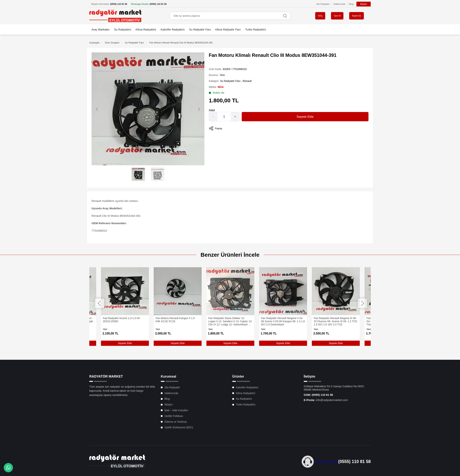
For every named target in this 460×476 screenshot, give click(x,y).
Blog (351, 4)
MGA (221, 87)
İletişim (364, 4)
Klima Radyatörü (146, 29)
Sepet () (357, 16)
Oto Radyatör (323, 4)
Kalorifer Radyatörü (173, 29)
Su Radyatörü (123, 29)
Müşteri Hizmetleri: (109, 4)
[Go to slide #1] (138, 174)
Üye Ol (337, 16)
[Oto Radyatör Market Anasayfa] (115, 16)
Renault (247, 81)
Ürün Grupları (112, 43)
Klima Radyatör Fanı (228, 29)
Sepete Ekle (305, 117)
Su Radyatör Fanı (200, 29)
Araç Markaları (101, 29)
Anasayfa (94, 43)
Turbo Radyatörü (256, 29)
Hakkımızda (339, 4)
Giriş (320, 16)
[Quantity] (224, 117)
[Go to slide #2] (158, 174)
